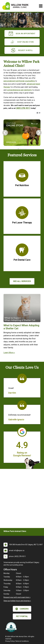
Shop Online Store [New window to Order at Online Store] (22, 42)
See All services (22, 281)
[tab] (18, 149)
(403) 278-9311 (23, 108)
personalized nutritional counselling (19, 81)
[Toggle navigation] (41, 6)
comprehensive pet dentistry (19, 90)
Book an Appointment (22, 34)
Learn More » (9, 353)
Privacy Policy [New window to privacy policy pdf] (10, 641)
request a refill (22, 50)
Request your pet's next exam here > (17, 597)
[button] (37, 113)
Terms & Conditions (22, 641)
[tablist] (22, 149)
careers (22, 609)
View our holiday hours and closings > (17, 601)
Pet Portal (22, 616)
